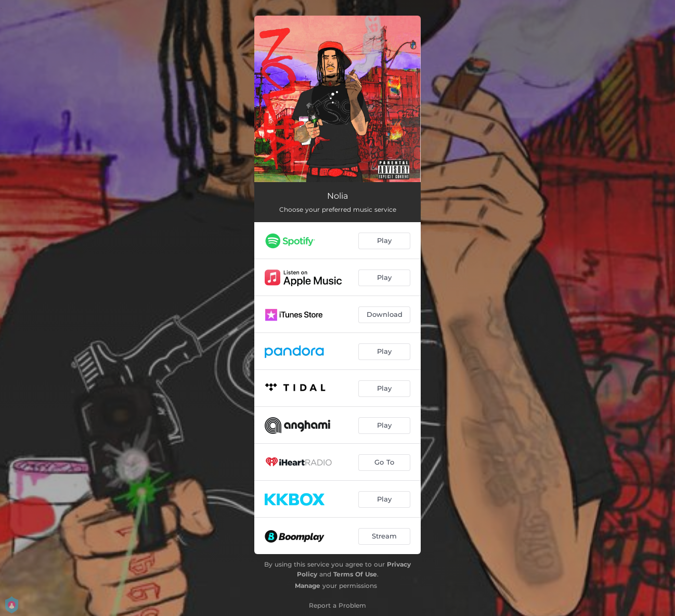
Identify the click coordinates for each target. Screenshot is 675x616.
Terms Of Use (355, 574)
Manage (308, 586)
